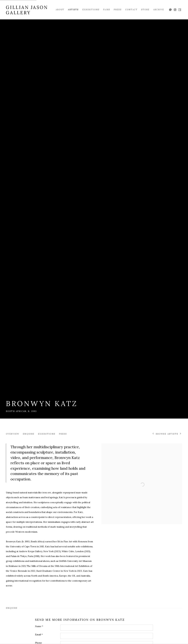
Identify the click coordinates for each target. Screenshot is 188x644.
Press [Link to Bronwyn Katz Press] (63, 434)
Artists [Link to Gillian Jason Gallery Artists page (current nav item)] (73, 10)
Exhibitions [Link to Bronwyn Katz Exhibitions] (47, 434)
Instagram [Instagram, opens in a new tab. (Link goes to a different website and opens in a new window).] (175, 10)
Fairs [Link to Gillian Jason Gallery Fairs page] (107, 10)
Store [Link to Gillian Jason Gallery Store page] (145, 10)
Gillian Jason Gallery (27, 10)
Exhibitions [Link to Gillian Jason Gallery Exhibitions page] (91, 10)
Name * (39, 626)
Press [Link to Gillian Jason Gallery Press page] (118, 10)
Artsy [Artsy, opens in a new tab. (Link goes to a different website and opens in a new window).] (180, 10)
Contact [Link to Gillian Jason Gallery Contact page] (131, 10)
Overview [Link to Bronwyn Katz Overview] (13, 434)
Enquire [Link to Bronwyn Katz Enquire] (29, 434)
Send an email (170, 10)
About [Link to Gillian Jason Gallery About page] (60, 10)
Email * (39, 635)
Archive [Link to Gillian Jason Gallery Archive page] (159, 10)
